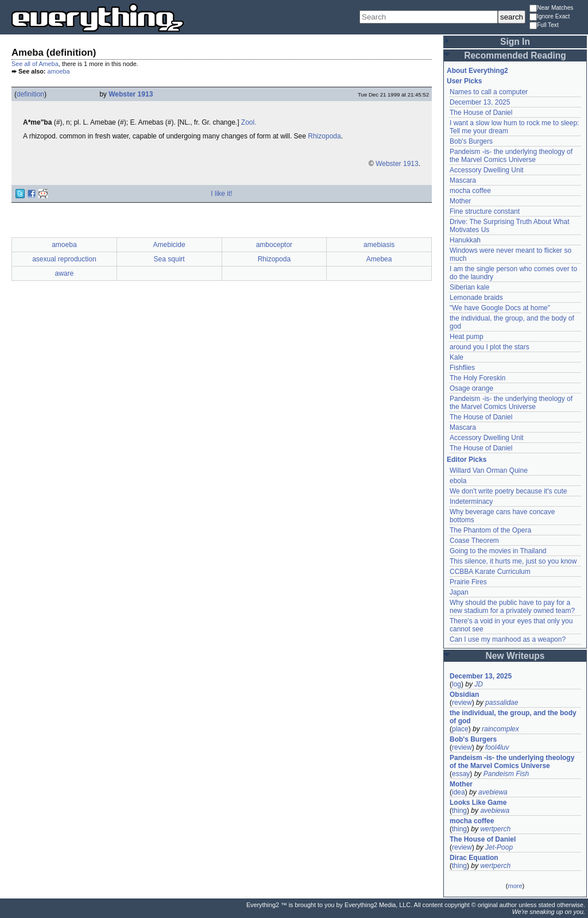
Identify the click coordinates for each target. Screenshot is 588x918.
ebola (458, 481)
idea (459, 792)
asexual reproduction (64, 259)
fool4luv (497, 747)
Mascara (463, 180)
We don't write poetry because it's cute (508, 491)
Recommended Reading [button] (515, 55)
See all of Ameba (35, 64)
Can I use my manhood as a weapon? (508, 639)
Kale (457, 357)
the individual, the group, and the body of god (513, 717)
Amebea (379, 259)
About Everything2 (477, 71)
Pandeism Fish (506, 774)
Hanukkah (465, 240)
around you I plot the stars (490, 347)
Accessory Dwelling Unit (487, 170)
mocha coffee (470, 191)
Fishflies (462, 368)
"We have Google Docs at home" (500, 308)
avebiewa (493, 792)
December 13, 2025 (480, 102)
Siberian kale (469, 287)
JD (479, 684)
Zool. (249, 122)
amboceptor (274, 245)
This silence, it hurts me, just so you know (513, 561)
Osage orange (471, 388)
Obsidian (464, 695)
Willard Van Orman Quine (489, 470)
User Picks (464, 81)
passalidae (502, 703)
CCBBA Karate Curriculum (490, 572)
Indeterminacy (471, 502)
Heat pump (467, 337)
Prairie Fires (468, 582)
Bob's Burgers (471, 141)
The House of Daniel (481, 113)
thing (459, 811)
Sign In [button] (515, 42)
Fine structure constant (485, 211)
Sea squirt (169, 259)
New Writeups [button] (515, 656)
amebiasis (379, 245)
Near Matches (551, 8)
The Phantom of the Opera (490, 530)
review (462, 703)
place (460, 729)
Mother (460, 201)
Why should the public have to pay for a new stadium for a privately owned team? (512, 607)
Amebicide (169, 245)
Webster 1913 (131, 94)
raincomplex (500, 729)
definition (30, 94)
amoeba (58, 71)
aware (65, 273)
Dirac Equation (474, 858)
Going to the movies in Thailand (498, 551)
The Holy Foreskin (477, 378)
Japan (459, 592)
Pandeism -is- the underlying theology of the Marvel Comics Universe (511, 156)
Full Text (544, 26)
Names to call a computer (489, 92)
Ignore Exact (550, 17)
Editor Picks (467, 460)
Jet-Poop (499, 847)
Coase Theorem (474, 541)
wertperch (495, 829)
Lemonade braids (476, 298)
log (457, 684)
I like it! (221, 194)
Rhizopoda (324, 136)
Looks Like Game (478, 803)
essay (461, 774)
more (515, 886)
